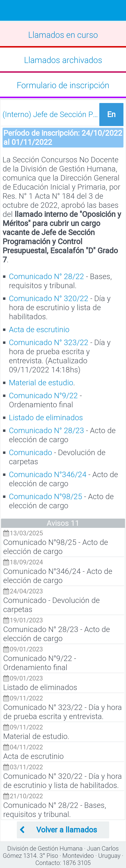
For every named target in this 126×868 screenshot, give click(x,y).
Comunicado (31, 452)
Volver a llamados (58, 830)
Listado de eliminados (46, 418)
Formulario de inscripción (63, 85)
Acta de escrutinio (39, 330)
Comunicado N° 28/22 (46, 276)
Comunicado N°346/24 (48, 475)
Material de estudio (41, 383)
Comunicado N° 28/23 (46, 430)
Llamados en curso (63, 35)
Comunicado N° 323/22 (49, 342)
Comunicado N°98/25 (46, 497)
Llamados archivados (63, 60)
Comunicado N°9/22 (43, 396)
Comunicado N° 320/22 (49, 298)
